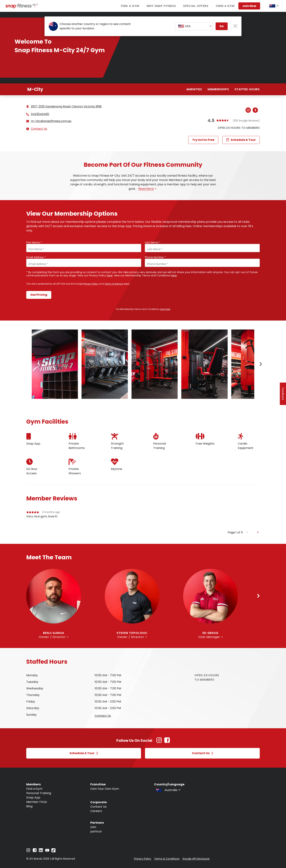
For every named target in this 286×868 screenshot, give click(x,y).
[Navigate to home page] (22, 8)
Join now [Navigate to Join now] (249, 6)
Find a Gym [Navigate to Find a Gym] (130, 6)
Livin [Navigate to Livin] (93, 827)
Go (222, 26)
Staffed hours (247, 89)
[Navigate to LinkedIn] (41, 851)
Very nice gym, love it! (42, 516)
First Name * (34, 242)
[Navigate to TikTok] (53, 851)
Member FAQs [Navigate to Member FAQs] (37, 802)
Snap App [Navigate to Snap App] (33, 797)
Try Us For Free (203, 140)
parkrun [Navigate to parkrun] (96, 831)
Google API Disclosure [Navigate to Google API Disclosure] (196, 859)
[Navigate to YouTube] (47, 851)
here (110, 275)
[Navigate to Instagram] (28, 851)
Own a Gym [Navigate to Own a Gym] (225, 6)
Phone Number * (155, 257)
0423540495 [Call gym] (40, 114)
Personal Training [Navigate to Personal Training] (39, 793)
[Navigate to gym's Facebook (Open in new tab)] (256, 110)
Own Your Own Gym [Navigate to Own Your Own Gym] (105, 789)
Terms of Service (114, 284)
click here (165, 309)
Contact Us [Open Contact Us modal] (202, 753)
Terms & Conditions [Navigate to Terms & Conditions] (167, 859)
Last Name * (153, 242)
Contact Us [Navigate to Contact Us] (98, 807)
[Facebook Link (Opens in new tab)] (167, 742)
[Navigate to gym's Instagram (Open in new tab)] (249, 110)
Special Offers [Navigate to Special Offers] (196, 6)
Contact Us (39, 129)
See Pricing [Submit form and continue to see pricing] (39, 295)
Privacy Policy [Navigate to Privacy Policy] (143, 859)
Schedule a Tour (241, 140)
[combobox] (274, 6)
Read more (147, 189)
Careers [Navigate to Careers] (96, 811)
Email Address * (36, 257)
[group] (143, 520)
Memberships (218, 89)
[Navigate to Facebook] (35, 851)
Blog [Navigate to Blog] (29, 806)
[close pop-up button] (235, 26)
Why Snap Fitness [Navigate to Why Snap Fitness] (161, 6)
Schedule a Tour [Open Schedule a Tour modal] (84, 753)
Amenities (194, 89)
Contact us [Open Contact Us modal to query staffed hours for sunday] (103, 716)
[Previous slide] (247, 533)
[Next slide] (261, 364)
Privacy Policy (91, 284)
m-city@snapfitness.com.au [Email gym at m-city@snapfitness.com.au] (51, 121)
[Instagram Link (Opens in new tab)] (159, 742)
